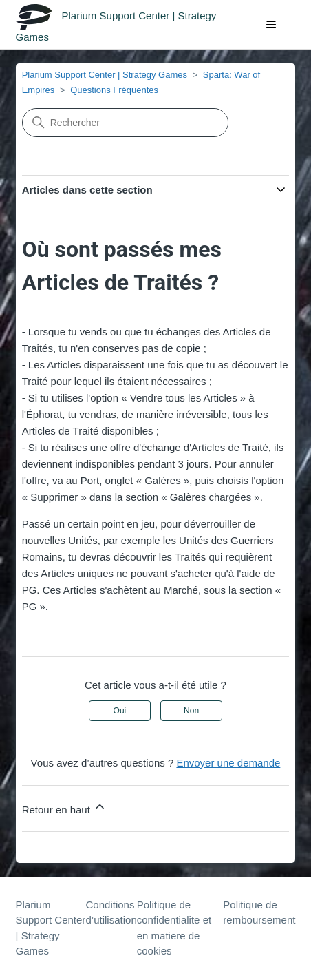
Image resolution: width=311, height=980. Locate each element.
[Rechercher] (125, 123)
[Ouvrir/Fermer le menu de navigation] (271, 25)
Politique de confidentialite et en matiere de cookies (174, 928)
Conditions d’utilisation (111, 913)
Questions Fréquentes (114, 90)
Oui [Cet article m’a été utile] (120, 711)
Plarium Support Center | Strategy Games (105, 75)
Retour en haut (64, 807)
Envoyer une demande (228, 763)
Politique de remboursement (259, 913)
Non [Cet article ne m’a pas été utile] (191, 711)
